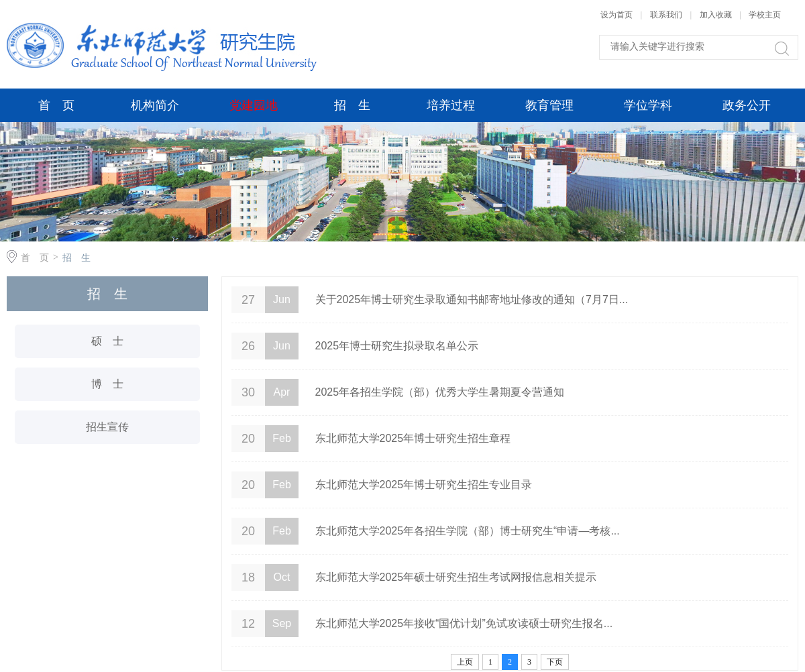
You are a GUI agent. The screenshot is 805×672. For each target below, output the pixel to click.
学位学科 (648, 105)
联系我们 (667, 15)
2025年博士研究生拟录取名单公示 (397, 346)
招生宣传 (107, 427)
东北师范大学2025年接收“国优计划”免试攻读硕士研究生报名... (464, 623)
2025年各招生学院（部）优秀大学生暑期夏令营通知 (440, 392)
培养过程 (451, 105)
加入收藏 (716, 15)
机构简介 (155, 105)
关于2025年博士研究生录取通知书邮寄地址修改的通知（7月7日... (472, 299)
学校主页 (765, 15)
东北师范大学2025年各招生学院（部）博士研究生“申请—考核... (468, 531)
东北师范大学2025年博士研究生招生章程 (413, 438)
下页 (555, 662)
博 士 (107, 384)
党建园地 (254, 105)
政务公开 (747, 105)
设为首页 (616, 15)
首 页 (56, 105)
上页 (465, 662)
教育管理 (549, 105)
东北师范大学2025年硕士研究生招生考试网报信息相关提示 (456, 577)
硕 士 (107, 341)
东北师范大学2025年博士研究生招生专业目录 (424, 485)
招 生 (352, 105)
